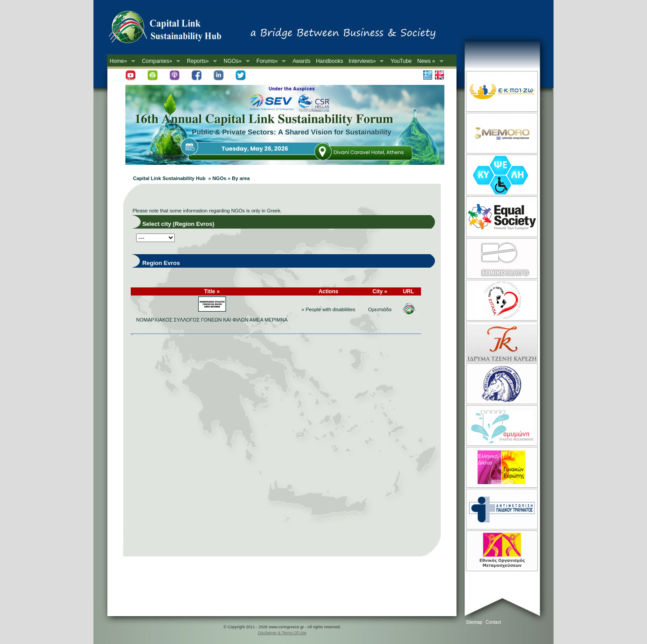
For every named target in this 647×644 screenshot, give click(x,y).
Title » (212, 291)
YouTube (401, 61)
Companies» (160, 61)
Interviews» (365, 61)
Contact (493, 622)
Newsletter (122, 80)
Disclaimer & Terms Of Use (282, 633)
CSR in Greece (174, 29)
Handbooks (330, 61)
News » (429, 61)
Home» (121, 61)
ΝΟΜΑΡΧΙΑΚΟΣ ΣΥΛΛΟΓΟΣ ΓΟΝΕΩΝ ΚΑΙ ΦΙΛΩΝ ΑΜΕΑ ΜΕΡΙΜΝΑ (212, 320)
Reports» (201, 61)
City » (380, 291)
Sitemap (474, 622)
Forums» (270, 61)
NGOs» (235, 61)
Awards (301, 61)
